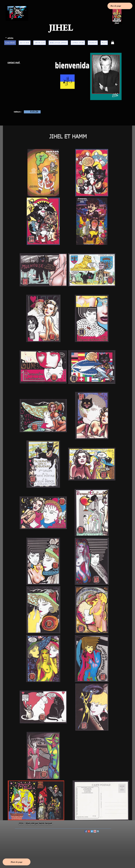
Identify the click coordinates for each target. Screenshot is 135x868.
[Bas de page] (120, 6)
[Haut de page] (17, 862)
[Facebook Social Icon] (86, 831)
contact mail (14, 62)
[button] (113, 42)
